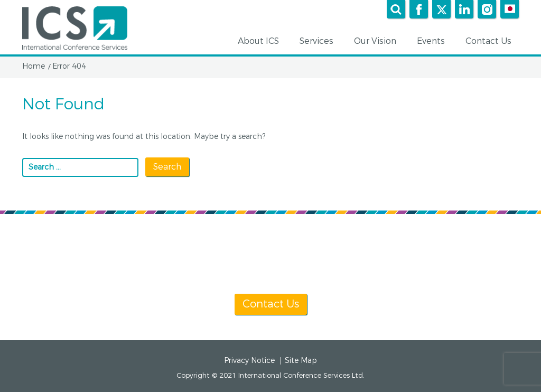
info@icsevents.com (407, 265)
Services (320, 42)
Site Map (301, 361)
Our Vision (379, 42)
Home (34, 67)
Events (435, 42)
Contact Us (492, 42)
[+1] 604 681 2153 (296, 265)
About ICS (262, 42)
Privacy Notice (249, 361)
